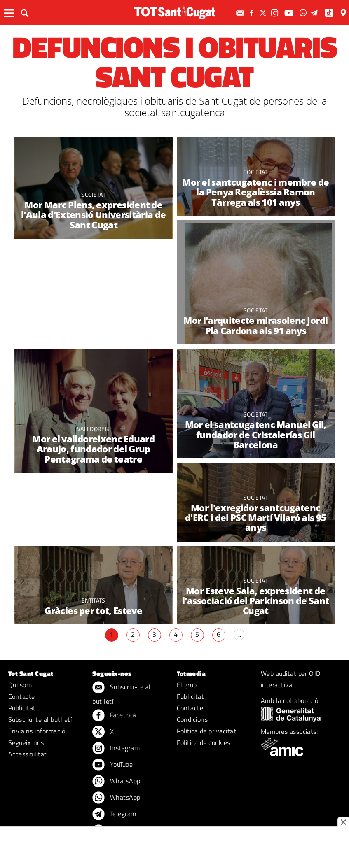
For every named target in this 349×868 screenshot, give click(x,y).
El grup (187, 685)
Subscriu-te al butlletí (40, 719)
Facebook (115, 716)
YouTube (112, 765)
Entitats (94, 600)
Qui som (20, 685)
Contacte (22, 696)
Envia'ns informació (37, 731)
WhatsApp (116, 782)
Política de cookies (204, 742)
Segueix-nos (26, 742)
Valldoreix (93, 429)
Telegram (114, 814)
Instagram (116, 749)
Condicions (192, 719)
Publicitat (22, 708)
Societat (93, 194)
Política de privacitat (207, 731)
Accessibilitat (28, 754)
